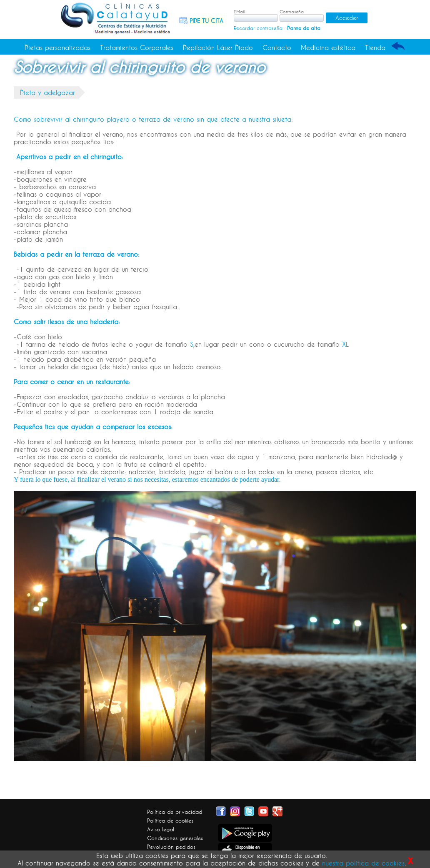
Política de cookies (170, 820)
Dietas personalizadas (57, 48)
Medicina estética (328, 48)
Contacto (277, 48)
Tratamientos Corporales (137, 48)
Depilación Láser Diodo (218, 48)
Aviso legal (161, 829)
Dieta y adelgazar (47, 93)
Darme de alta (304, 28)
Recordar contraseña (258, 28)
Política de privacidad (175, 812)
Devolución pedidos (171, 847)
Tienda (375, 48)
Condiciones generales (175, 838)
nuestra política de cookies (363, 863)
